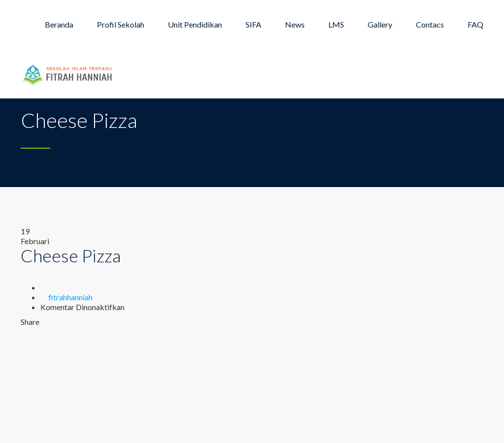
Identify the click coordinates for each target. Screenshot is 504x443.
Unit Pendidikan (195, 24)
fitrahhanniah (70, 297)
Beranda (59, 24)
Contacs (430, 24)
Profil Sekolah (121, 24)
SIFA (253, 24)
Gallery (380, 24)
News (295, 24)
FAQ (475, 24)
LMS (336, 24)
